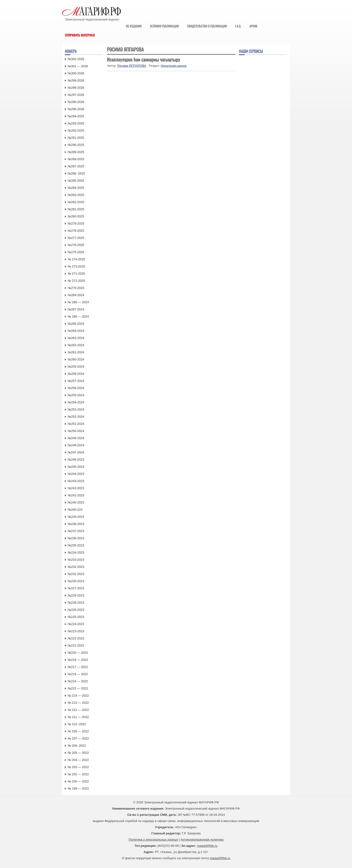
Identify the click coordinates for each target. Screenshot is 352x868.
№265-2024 (76, 324)
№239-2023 (76, 517)
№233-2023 (76, 560)
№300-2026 (76, 73)
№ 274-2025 (76, 259)
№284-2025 (76, 188)
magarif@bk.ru (207, 846)
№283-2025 (76, 195)
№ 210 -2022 (77, 724)
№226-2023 (76, 610)
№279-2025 (76, 223)
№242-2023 (76, 488)
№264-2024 (76, 331)
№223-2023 (76, 631)
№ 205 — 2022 (78, 753)
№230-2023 (76, 581)
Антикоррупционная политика (202, 840)
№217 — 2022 (78, 667)
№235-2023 (76, 545)
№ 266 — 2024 (78, 316)
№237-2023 (76, 531)
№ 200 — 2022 (78, 781)
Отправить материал (80, 35)
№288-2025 (76, 159)
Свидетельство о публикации (207, 26)
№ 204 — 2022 (78, 760)
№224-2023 (76, 624)
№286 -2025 (76, 173)
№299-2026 (76, 80)
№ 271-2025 (76, 274)
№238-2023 (76, 524)
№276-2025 (76, 245)
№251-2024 (76, 424)
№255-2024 (76, 395)
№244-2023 (76, 474)
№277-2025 (76, 238)
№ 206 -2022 (77, 746)
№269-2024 (76, 295)
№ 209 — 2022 (78, 731)
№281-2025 (76, 209)
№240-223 (75, 510)
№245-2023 (76, 467)
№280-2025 (76, 216)
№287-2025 (76, 166)
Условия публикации (164, 26)
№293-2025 (76, 123)
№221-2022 (76, 645)
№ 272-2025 (76, 281)
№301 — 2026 (78, 66)
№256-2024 (76, 388)
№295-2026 (76, 109)
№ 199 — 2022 (78, 788)
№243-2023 (76, 481)
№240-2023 (76, 502)
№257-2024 (76, 381)
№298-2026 (76, 88)
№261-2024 (76, 352)
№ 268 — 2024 (78, 302)
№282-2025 (76, 202)
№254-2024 (76, 402)
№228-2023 (76, 603)
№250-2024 (76, 431)
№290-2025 (76, 145)
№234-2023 (76, 552)
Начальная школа (174, 66)
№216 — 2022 (78, 681)
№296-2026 (76, 102)
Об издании (134, 26)
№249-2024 (76, 438)
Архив (253, 26)
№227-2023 (76, 588)
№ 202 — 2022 (78, 774)
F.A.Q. (238, 26)
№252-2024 (76, 417)
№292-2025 (76, 131)
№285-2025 (76, 181)
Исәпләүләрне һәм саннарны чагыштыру (144, 59)
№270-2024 (76, 288)
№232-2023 (76, 567)
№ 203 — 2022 (78, 767)
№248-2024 (76, 445)
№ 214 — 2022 (78, 696)
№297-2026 (76, 95)
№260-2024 (76, 359)
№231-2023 (76, 574)
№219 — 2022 (78, 660)
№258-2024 (76, 374)
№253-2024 (76, 409)
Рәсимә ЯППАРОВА (132, 66)
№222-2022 (76, 638)
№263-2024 (76, 338)
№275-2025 (76, 252)
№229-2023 (76, 595)
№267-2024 (76, 309)
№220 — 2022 (78, 653)
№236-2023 (76, 538)
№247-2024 (76, 452)
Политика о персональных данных (153, 840)
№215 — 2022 (78, 688)
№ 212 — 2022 (78, 710)
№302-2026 (76, 59)
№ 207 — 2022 (78, 738)
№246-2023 (76, 460)
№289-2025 (76, 152)
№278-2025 (76, 231)
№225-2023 (76, 617)
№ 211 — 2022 (78, 717)
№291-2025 (76, 138)
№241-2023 (76, 495)
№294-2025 (76, 116)
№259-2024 (76, 367)
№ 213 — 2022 (78, 703)
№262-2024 (76, 345)
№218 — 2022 (78, 674)
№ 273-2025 (76, 266)
